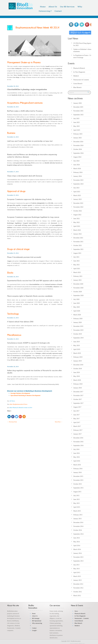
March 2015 (77, 511)
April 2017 (77, 422)
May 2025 (77, 126)
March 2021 (77, 272)
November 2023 (78, 180)
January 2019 (78, 360)
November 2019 (78, 330)
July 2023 (76, 187)
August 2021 (77, 253)
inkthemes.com (82, 643)
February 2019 (78, 357)
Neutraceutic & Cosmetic (81, 79)
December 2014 (78, 522)
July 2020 (76, 299)
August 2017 (77, 407)
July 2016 (76, 449)
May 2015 (77, 503)
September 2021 (78, 249)
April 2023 (77, 191)
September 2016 (78, 445)
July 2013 (76, 564)
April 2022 (77, 226)
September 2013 (78, 561)
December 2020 (78, 284)
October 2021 (78, 245)
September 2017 (78, 403)
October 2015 (78, 484)
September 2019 (78, 337)
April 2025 (77, 130)
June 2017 (77, 414)
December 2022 (78, 203)
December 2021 (78, 237)
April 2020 (77, 310)
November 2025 (78, 110)
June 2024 (77, 164)
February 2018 (78, 384)
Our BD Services (67, 7)
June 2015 (77, 499)
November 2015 (78, 480)
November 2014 (78, 526)
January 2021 (78, 280)
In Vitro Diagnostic (79, 72)
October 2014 (78, 530)
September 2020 (78, 295)
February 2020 (78, 318)
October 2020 (78, 291)
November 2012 (78, 587)
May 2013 (77, 568)
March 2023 (77, 195)
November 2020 (78, 287)
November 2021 (78, 241)
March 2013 (77, 576)
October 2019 (78, 334)
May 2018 (77, 376)
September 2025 (78, 114)
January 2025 (78, 137)
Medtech (76, 76)
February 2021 (78, 276)
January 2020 (78, 322)
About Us (53, 7)
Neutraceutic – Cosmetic (82, 618)
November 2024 (78, 145)
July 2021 (76, 257)
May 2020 (77, 307)
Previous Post (12, 422)
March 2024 (77, 168)
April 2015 (77, 507)
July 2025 (76, 118)
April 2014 (77, 545)
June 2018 (77, 372)
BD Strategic (36, 618)
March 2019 (77, 353)
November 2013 (78, 557)
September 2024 (78, 153)
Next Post (59, 422)
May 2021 (77, 264)
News (76, 611)
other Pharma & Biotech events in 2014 (21, 408)
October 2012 (78, 591)
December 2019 (78, 326)
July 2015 (76, 495)
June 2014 (77, 537)
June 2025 (77, 122)
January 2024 (78, 176)
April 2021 (77, 268)
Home (43, 7)
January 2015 (78, 518)
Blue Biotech (77, 87)
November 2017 (78, 395)
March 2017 (77, 426)
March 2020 (77, 314)
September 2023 (78, 184)
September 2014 (78, 534)
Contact (58, 11)
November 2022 (78, 207)
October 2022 (78, 210)
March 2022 (77, 230)
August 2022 (77, 214)
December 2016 (78, 437)
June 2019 (77, 341)
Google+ (35, 630)
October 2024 (78, 149)
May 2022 (77, 222)
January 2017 (78, 434)
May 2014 (77, 541)
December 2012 (78, 584)
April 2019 (77, 349)
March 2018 (77, 380)
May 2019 (77, 345)
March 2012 (77, 595)
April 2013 (77, 572)
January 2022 (78, 234)
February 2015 (78, 514)
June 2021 (77, 260)
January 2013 (78, 580)
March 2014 (77, 549)
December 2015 (78, 476)
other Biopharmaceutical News (19, 404)
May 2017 (77, 418)
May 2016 (77, 457)
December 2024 (78, 141)
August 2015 (77, 491)
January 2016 (78, 472)
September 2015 (78, 487)
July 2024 (76, 160)
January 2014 (78, 553)
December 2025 (78, 107)
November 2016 (78, 441)
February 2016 (78, 468)
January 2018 (78, 387)
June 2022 (77, 218)
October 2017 (78, 399)
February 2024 (78, 172)
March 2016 (77, 464)
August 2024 (77, 157)
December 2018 (78, 364)
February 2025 (78, 133)
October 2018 (78, 368)
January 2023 (78, 199)
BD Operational (37, 620)
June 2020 (77, 303)
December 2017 (78, 391)
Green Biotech (78, 83)
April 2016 (77, 460)
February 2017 (78, 430)
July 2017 (76, 410)
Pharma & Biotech (79, 68)
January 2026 (78, 103)
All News (12, 401)
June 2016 (77, 453)
